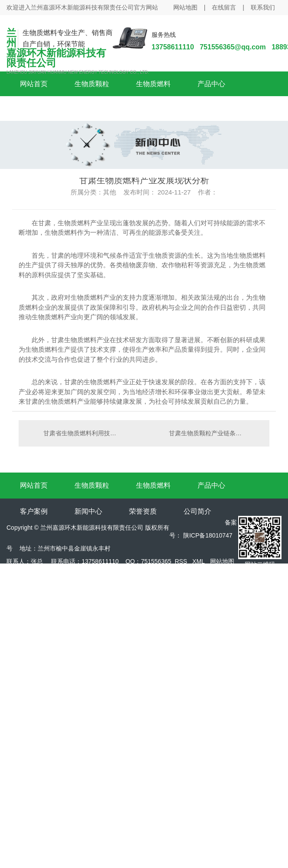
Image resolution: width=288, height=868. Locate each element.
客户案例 (34, 511)
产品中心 (211, 84)
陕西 (32, 600)
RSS (181, 561)
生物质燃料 (153, 84)
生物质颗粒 (92, 84)
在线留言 (224, 7)
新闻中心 (88, 511)
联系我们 (263, 7)
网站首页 (34, 84)
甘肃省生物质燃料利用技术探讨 (81, 433)
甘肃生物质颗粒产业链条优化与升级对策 (215, 433)
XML (199, 561)
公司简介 (197, 511)
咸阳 (51, 600)
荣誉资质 (143, 511)
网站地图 (185, 7)
